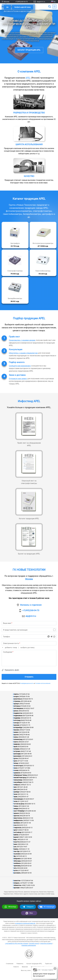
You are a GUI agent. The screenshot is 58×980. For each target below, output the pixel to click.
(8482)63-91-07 (25, 842)
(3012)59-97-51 (25, 851)
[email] (29, 643)
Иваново (16, 730)
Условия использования (43, 683)
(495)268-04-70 (24, 770)
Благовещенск (18, 708)
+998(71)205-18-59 (28, 885)
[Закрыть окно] (55, 969)
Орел (15, 789)
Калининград (18, 739)
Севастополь (17, 818)
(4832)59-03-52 (24, 711)
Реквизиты (20, 964)
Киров (15, 747)
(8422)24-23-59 (26, 854)
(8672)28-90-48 (28, 716)
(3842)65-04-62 (25, 744)
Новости (16, 967)
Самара (16, 809)
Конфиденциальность (27, 683)
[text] (29, 658)
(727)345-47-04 (24, 694)
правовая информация (29, 945)
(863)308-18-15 (30, 804)
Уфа (14, 856)
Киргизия (16, 888)
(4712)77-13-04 (23, 761)
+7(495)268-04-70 (21, 2)
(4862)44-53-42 (22, 789)
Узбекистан (17, 885)
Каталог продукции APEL (29, 50)
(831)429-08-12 (31, 778)
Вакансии (25, 967)
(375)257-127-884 (24, 768)
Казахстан (17, 881)
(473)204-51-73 (25, 725)
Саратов (16, 816)
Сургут (15, 830)
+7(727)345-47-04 (27, 881)
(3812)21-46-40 (22, 787)
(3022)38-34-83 (22, 868)
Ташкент (16, 837)
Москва (29, 579)
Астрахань (17, 701)
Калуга (15, 742)
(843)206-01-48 (24, 737)
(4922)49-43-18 (26, 718)
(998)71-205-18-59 (26, 837)
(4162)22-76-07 (29, 708)
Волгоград (17, 720)
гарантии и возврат (46, 943)
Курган (15, 758)
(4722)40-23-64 (25, 706)
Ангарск (16, 696)
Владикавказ (18, 716)
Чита (15, 868)
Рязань (15, 806)
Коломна (16, 749)
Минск (15, 768)
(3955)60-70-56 (24, 696)
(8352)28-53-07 (27, 861)
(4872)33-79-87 (22, 847)
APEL (28, 78)
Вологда (16, 723)
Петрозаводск (18, 799)
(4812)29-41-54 (25, 823)
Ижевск (16, 732)
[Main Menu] (54, 7)
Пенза (15, 794)
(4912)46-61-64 (24, 806)
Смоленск (16, 823)
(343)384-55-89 (28, 727)
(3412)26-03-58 (24, 732)
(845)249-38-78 (25, 816)
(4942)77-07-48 (25, 751)
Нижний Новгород (19, 778)
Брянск (15, 711)
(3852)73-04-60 (25, 704)
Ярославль (17, 873)
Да (7, 7)
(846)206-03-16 (24, 809)
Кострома (16, 751)
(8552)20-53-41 (33, 775)
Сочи (15, 825)
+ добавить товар (10, 648)
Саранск (16, 813)
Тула (15, 847)
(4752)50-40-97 (24, 835)
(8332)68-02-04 (23, 747)
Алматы (16, 694)
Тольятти (16, 842)
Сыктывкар (17, 832)
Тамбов (15, 835)
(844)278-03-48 (26, 720)
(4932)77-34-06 (25, 730)
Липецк (15, 763)
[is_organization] (29, 630)
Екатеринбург (18, 727)
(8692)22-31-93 (28, 818)
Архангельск (17, 699)
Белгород (16, 706)
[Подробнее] (15, 235)
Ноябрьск (16, 785)
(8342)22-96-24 (25, 813)
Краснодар (17, 754)
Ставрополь (17, 828)
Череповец (17, 866)
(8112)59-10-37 (23, 801)
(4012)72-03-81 (28, 739)
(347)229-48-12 (21, 856)
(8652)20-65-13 (27, 828)
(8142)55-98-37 (29, 799)
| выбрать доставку (26, 648)
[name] (29, 623)
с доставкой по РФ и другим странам (17, 943)
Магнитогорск (18, 766)
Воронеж (16, 725)
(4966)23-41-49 (25, 749)
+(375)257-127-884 (26, 883)
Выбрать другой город (22, 7)
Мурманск (17, 773)
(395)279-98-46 (24, 735)
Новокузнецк (18, 780)
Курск (15, 761)
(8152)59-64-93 (26, 773)
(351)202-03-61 (26, 863)
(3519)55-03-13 (29, 766)
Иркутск (16, 735)
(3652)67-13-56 (28, 820)
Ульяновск (17, 854)
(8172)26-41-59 (24, 723)
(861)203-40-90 (26, 754)
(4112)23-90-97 (23, 870)
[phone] (29, 637)
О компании (10, 964)
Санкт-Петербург (19, 811)
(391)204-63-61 (27, 756)
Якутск (15, 870)
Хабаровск (17, 859)
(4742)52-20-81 (24, 763)
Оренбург (16, 792)
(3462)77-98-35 (23, 830)
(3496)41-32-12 (25, 785)
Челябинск (17, 863)
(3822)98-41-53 (23, 844)
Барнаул (16, 704)
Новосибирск (18, 782)
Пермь (15, 797)
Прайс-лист (49, 964)
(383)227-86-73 (28, 782)
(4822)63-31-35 (23, 839)
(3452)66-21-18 (24, 849)
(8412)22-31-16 (23, 794)
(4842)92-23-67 (23, 742)
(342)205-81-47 (23, 797)
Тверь (15, 839)
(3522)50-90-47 (23, 758)
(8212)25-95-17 (27, 832)
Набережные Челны (20, 775)
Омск (15, 787)
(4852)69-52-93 (26, 873)
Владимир (16, 718)
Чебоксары (17, 861)
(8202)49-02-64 (26, 866)
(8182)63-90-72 (28, 699)
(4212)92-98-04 (26, 859)
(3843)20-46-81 (28, 780)
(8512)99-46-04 (26, 701)
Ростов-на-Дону (19, 804)
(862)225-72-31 (22, 825)
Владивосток (18, 713)
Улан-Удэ (16, 851)
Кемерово (16, 744)
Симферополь (18, 820)
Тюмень (16, 849)
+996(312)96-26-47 (26, 888)
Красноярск (17, 756)
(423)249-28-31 (28, 713)
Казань (15, 737)
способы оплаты (34, 943)
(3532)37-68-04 (25, 792)
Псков (15, 801)
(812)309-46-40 (30, 811)
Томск (15, 844)
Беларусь (16, 883)
